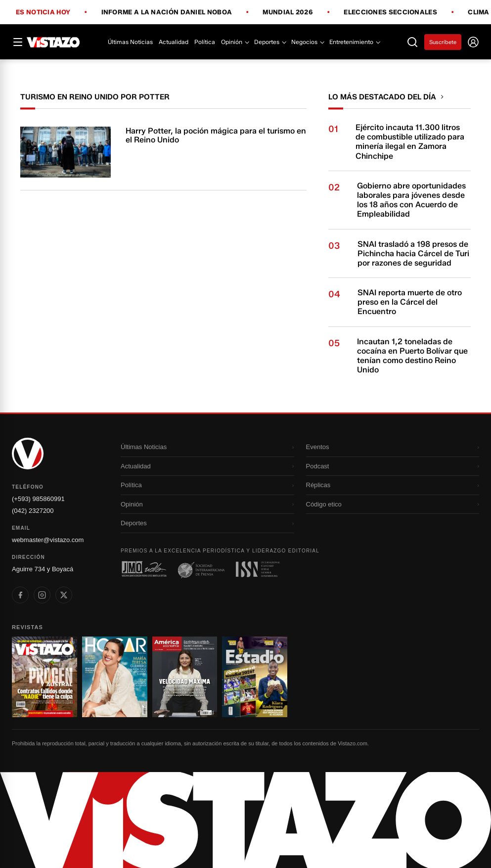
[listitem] (20, 595)
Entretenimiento (354, 42)
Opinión (235, 42)
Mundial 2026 (288, 12)
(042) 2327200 (33, 511)
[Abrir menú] (18, 42)
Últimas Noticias (130, 42)
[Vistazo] (53, 42)
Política (205, 42)
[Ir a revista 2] (115, 677)
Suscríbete (443, 42)
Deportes (270, 42)
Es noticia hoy (43, 12)
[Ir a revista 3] (185, 677)
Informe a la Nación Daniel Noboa (167, 12)
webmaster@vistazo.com (48, 540)
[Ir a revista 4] (255, 677)
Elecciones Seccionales (390, 12)
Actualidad (174, 42)
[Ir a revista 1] (45, 677)
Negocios (307, 42)
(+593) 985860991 (38, 499)
